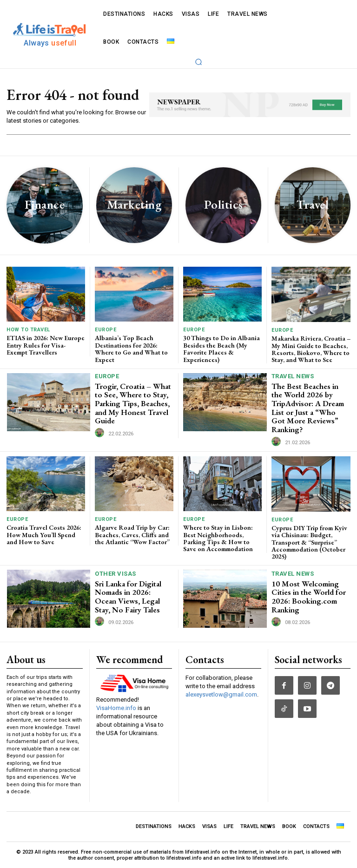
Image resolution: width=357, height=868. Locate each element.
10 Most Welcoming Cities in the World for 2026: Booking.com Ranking (309, 597)
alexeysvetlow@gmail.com (221, 694)
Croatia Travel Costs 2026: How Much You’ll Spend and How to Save (44, 535)
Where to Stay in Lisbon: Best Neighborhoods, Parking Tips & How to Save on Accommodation (218, 538)
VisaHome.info (116, 708)
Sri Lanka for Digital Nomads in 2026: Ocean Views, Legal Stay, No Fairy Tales (128, 597)
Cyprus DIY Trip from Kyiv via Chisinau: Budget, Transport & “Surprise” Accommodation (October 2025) (309, 542)
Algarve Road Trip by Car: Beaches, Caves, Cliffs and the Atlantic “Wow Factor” (132, 535)
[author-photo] (101, 433)
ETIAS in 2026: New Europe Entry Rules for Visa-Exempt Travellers (46, 345)
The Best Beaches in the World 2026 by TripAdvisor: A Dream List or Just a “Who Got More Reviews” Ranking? (308, 408)
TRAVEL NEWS (293, 376)
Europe (106, 330)
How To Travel (28, 330)
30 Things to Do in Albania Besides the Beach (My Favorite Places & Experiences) (221, 349)
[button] (198, 62)
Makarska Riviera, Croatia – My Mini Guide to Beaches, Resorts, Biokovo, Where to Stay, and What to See (311, 349)
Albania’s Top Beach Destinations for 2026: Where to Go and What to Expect (131, 349)
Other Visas (116, 574)
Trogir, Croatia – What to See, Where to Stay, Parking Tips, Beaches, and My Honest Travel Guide (133, 404)
